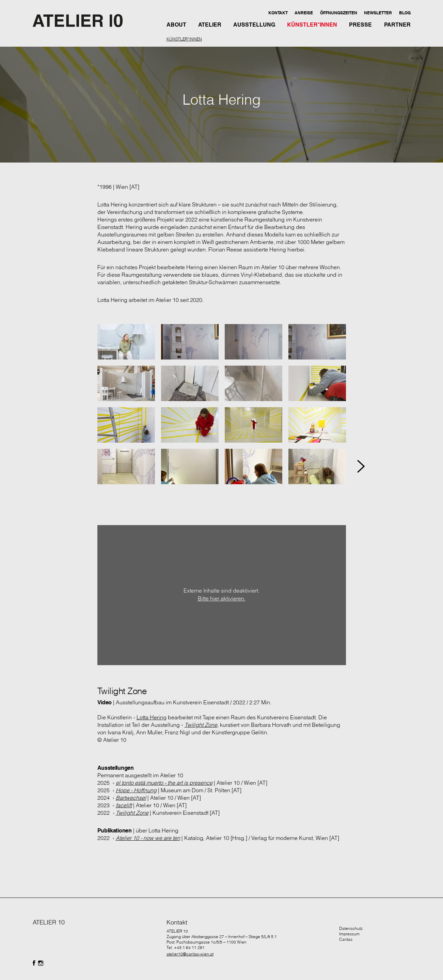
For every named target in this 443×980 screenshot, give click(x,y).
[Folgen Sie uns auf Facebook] (34, 963)
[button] (278, 13)
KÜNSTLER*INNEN (184, 39)
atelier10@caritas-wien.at (190, 954)
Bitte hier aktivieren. (222, 599)
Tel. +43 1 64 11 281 (186, 947)
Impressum (349, 934)
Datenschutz (351, 928)
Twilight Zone (201, 725)
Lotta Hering (152, 717)
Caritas (346, 939)
